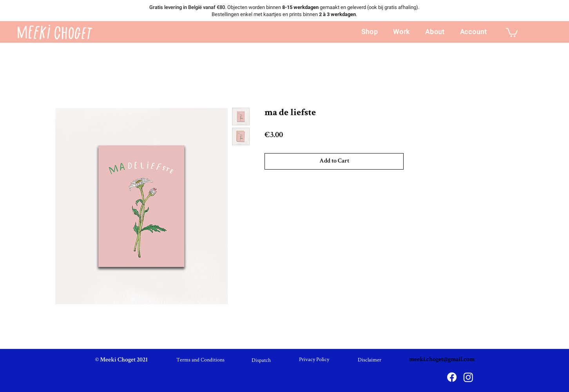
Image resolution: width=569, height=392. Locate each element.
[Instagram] (468, 377)
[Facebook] (452, 377)
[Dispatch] (261, 360)
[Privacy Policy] (314, 360)
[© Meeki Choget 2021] (121, 360)
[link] (512, 32)
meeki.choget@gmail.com (442, 360)
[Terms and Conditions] (200, 360)
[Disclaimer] (370, 360)
